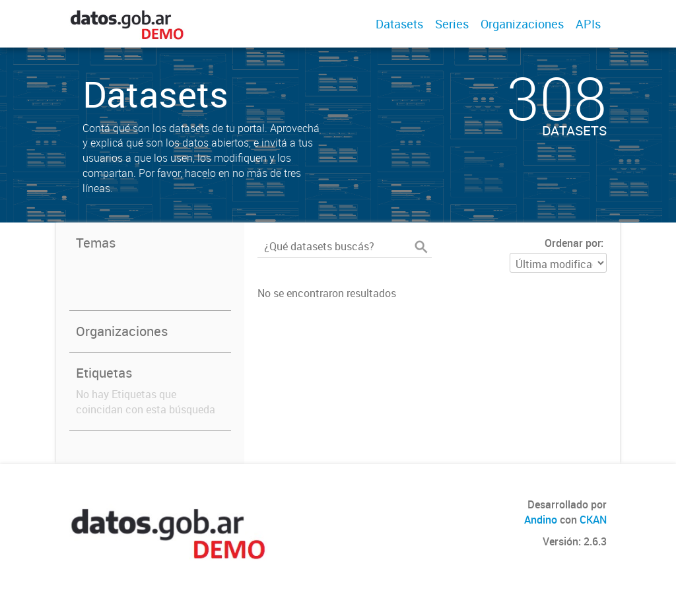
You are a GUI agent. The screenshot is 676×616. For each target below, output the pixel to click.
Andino (541, 520)
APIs (588, 24)
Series (452, 24)
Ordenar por (573, 243)
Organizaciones (522, 24)
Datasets (399, 24)
